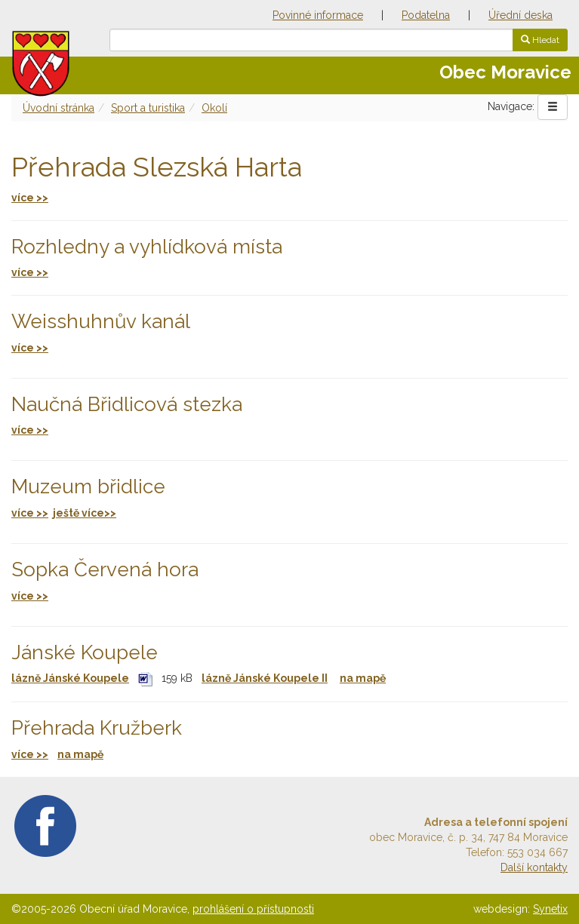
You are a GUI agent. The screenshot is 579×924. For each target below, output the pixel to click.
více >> (30, 272)
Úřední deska (520, 15)
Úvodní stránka (59, 108)
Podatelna (426, 15)
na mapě (363, 678)
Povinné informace (318, 15)
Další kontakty (534, 867)
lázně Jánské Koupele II (265, 678)
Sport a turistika (148, 108)
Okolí (214, 108)
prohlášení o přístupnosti (253, 909)
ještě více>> (85, 513)
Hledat (540, 40)
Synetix (550, 909)
